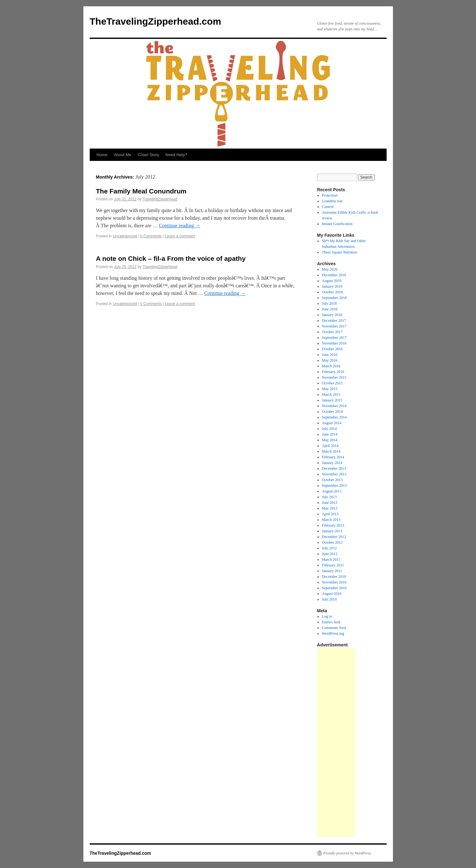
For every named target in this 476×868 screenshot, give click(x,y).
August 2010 (332, 594)
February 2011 (333, 565)
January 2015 (332, 400)
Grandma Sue (332, 201)
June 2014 (330, 434)
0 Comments (151, 236)
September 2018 (334, 298)
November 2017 (334, 326)
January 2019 (332, 286)
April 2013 (330, 514)
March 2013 (331, 520)
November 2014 (334, 406)
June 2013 (330, 503)
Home (102, 155)
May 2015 (330, 389)
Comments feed (334, 628)
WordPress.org (333, 633)
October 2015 (332, 383)
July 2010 (329, 599)
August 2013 (332, 491)
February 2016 (333, 372)
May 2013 (330, 508)
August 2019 (332, 281)
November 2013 (334, 474)
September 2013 (334, 486)
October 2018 (332, 292)
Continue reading (180, 226)
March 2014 (331, 451)
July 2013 (329, 497)
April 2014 (330, 446)
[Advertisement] (336, 743)
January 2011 (332, 571)
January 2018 (332, 315)
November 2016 (334, 343)
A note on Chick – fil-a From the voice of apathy (171, 258)
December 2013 (334, 468)
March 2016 (331, 366)
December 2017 (334, 321)
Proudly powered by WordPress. (348, 853)
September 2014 (334, 417)
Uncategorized (125, 236)
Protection (330, 195)
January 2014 (332, 463)
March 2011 (331, 559)
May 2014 (330, 440)
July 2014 (329, 429)
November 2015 (334, 377)
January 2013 (332, 531)
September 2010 (334, 588)
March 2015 (331, 394)
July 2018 (329, 303)
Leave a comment (180, 236)
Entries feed (331, 622)
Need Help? (176, 155)
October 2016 (332, 349)
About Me (123, 155)
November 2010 (334, 582)
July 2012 (329, 548)
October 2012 (332, 542)
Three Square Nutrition (339, 252)
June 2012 (330, 554)
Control (328, 207)
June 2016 (330, 355)
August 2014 (332, 423)
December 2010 (334, 577)
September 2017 (334, 338)
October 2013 (332, 480)
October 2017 (332, 332)
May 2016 (330, 360)
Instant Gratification (337, 224)
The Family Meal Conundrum (141, 191)
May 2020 (330, 269)
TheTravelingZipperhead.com (156, 21)
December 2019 (334, 275)
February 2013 (333, 525)
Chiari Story (148, 155)
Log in (327, 616)
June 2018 (330, 309)
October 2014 (332, 412)
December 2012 (334, 537)
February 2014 (333, 457)
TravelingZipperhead (160, 199)
